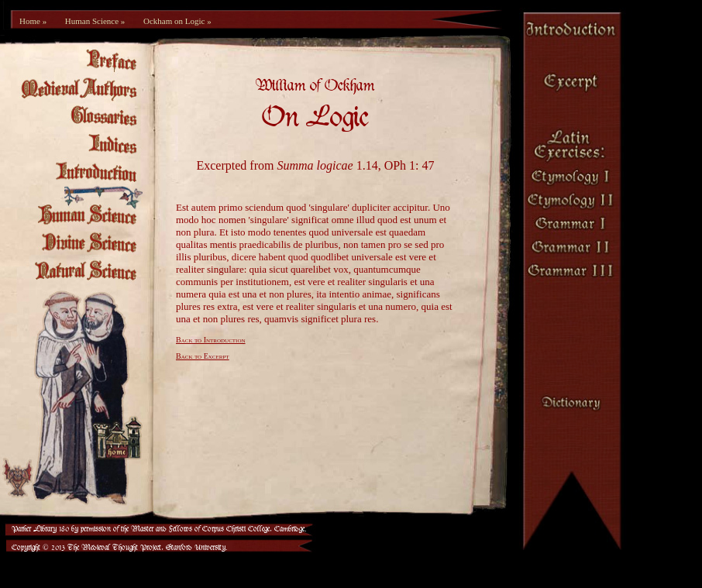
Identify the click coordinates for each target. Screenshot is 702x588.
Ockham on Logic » (177, 21)
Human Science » (95, 21)
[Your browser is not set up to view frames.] (323, 287)
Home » (33, 21)
